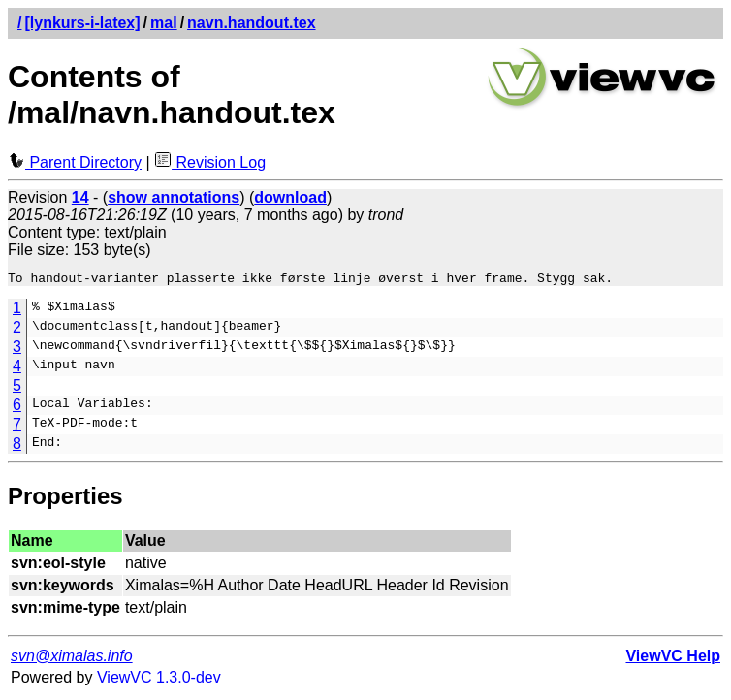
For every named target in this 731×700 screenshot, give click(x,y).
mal (164, 23)
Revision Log (210, 162)
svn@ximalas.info (72, 659)
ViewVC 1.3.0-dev (159, 680)
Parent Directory (75, 162)
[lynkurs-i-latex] (82, 23)
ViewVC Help (673, 659)
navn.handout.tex (251, 23)
